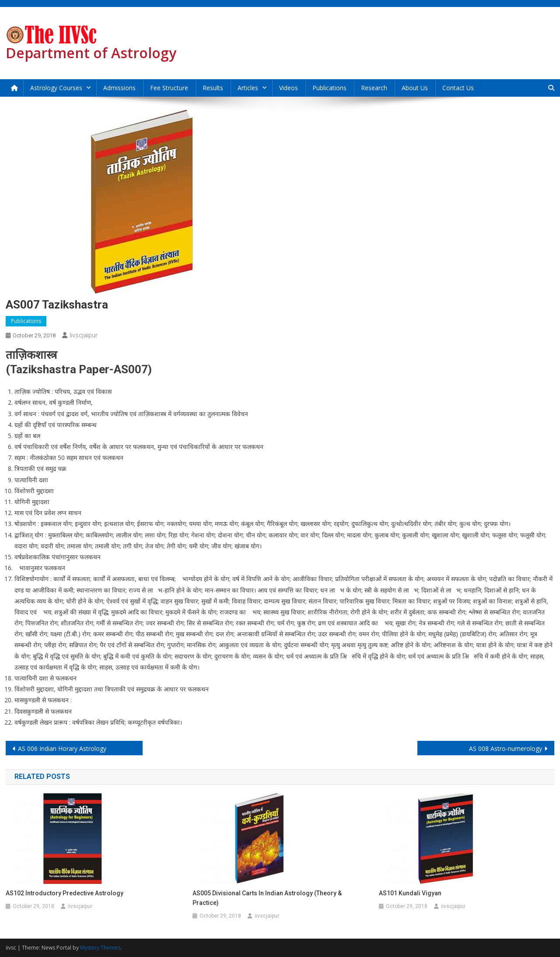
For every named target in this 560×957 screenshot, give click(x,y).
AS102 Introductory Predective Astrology (65, 893)
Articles (248, 88)
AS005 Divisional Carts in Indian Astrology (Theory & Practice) (267, 898)
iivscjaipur (84, 335)
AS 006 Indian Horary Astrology (62, 748)
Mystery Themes (100, 948)
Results (213, 88)
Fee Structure (169, 88)
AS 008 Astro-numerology (506, 748)
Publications (329, 88)
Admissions (119, 88)
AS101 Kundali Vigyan (410, 893)
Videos (289, 88)
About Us (415, 88)
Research (374, 88)
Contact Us (458, 88)
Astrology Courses (56, 88)
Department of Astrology (91, 53)
